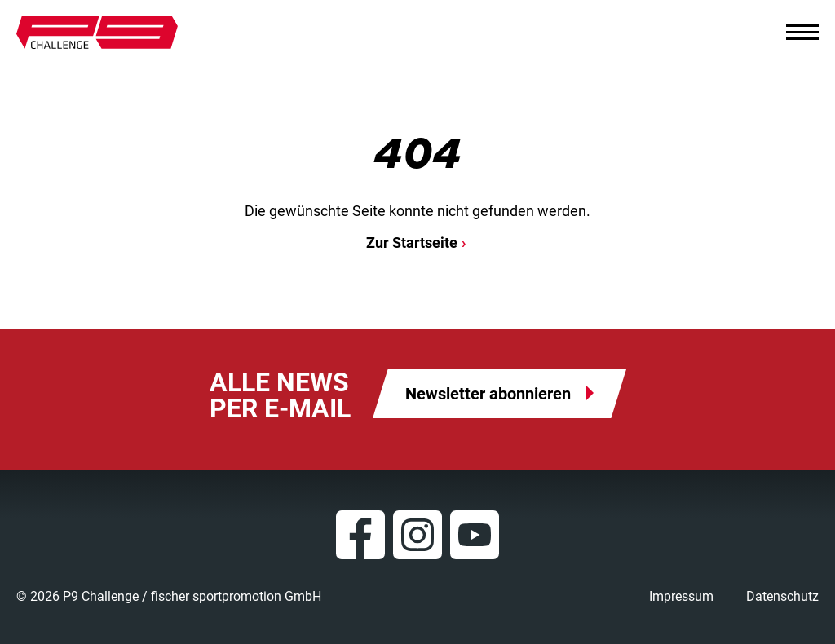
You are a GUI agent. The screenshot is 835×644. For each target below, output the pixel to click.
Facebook (360, 535)
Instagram (417, 535)
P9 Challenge (97, 33)
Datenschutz (782, 596)
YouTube (475, 535)
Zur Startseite (412, 243)
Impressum (681, 596)
